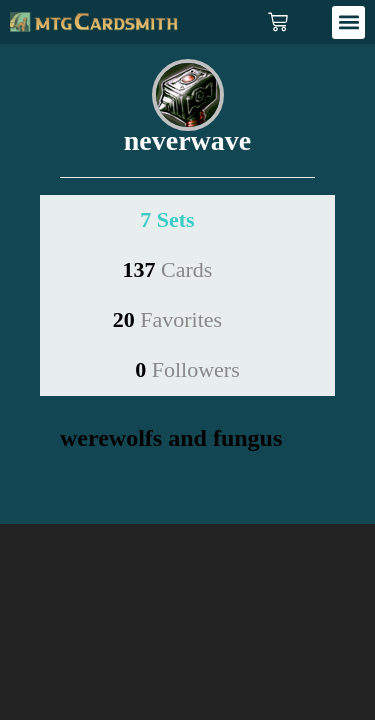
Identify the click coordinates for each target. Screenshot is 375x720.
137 (168, 269)
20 (167, 319)
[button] (348, 22)
